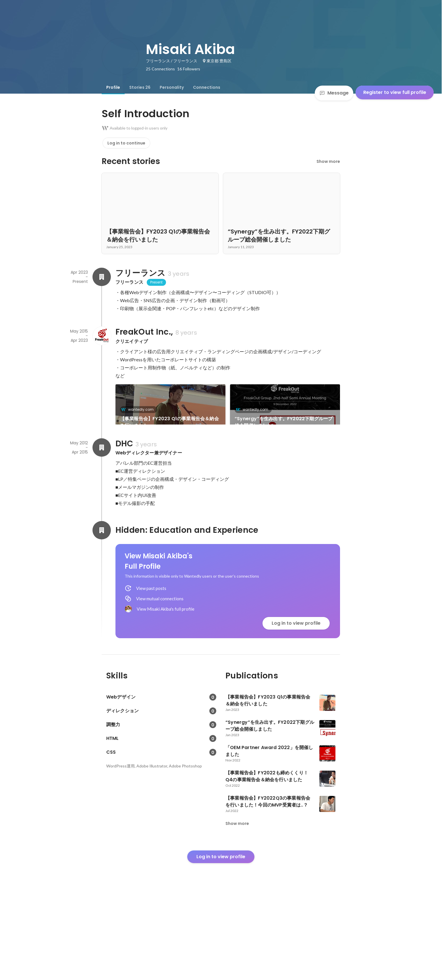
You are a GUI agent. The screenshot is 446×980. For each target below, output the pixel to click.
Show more (328, 161)
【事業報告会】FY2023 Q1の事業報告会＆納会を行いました (169, 422)
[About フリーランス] (102, 277)
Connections (207, 87)
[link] (170, 412)
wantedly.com (139, 409)
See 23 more (285, 471)
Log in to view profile (296, 702)
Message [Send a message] (334, 93)
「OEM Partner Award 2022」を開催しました (169, 482)
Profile (113, 87)
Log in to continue (126, 143)
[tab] (113, 87)
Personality (172, 87)
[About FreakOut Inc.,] (102, 336)
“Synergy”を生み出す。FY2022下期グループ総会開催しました (284, 422)
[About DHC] (102, 527)
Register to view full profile (395, 92)
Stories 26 (140, 87)
